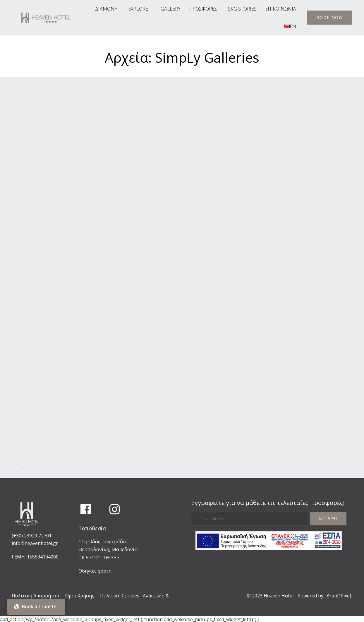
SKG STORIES (242, 9)
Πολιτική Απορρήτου (35, 594)
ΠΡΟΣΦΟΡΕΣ (203, 9)
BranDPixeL (339, 594)
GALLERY (171, 9)
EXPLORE (138, 9)
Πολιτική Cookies (120, 594)
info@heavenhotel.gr (35, 542)
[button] (330, 18)
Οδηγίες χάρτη (95, 569)
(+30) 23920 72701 (32, 534)
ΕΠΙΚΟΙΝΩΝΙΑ (281, 9)
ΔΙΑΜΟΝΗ (107, 9)
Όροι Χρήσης (80, 594)
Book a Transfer (36, 606)
